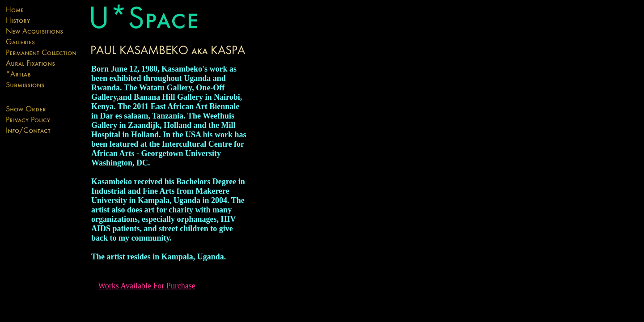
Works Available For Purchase (147, 286)
